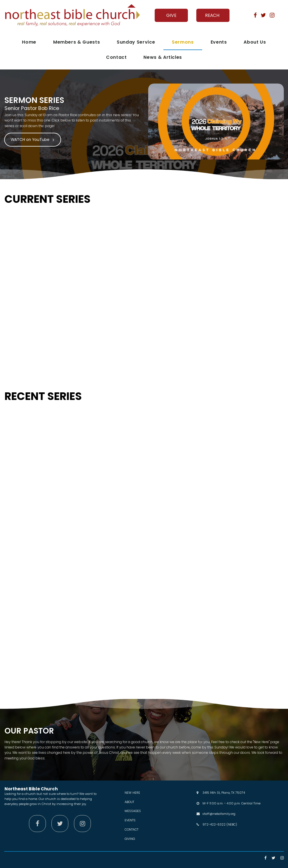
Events (219, 42)
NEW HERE (132, 793)
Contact (116, 57)
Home (29, 42)
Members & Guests (76, 42)
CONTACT (131, 829)
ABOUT (129, 802)
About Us (255, 42)
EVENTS (130, 820)
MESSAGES (133, 811)
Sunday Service (136, 42)
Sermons (183, 42)
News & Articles (163, 57)
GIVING (130, 838)
